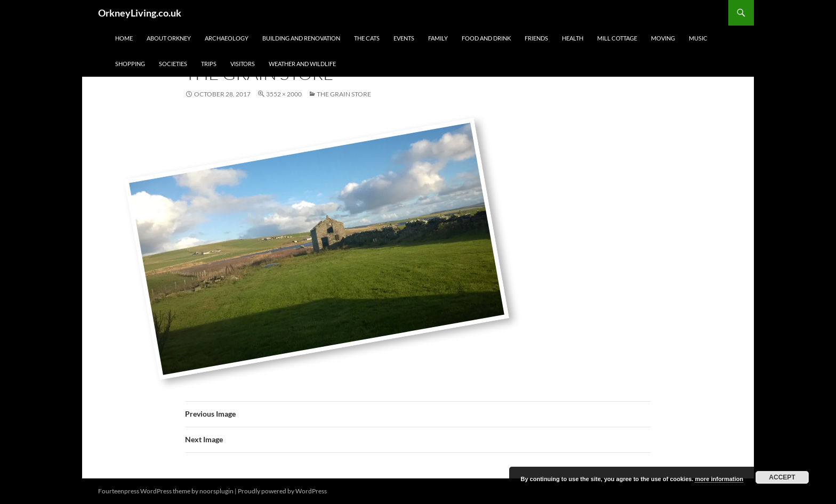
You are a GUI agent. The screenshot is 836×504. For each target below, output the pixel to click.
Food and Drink (486, 38)
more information (719, 479)
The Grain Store (344, 94)
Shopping (130, 64)
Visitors (243, 64)
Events (404, 38)
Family (438, 38)
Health (573, 38)
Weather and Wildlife (302, 64)
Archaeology (227, 38)
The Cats (367, 38)
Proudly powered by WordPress (282, 491)
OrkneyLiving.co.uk (140, 13)
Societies (173, 64)
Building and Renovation (301, 38)
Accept (782, 477)
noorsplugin (216, 491)
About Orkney (169, 38)
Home (124, 38)
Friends (536, 38)
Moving (663, 38)
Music (698, 38)
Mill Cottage (617, 38)
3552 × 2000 (284, 94)
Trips (209, 64)
